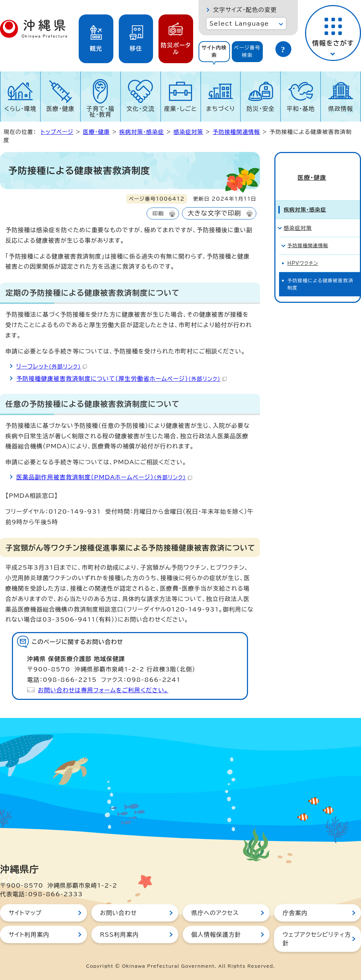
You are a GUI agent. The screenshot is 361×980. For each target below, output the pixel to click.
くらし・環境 (20, 109)
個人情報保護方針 (216, 935)
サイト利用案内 (29, 935)
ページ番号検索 (247, 51)
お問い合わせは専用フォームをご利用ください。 (103, 690)
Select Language (239, 23)
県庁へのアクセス (215, 913)
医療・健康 (60, 109)
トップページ (57, 132)
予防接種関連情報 (236, 132)
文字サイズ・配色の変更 (245, 10)
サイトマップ (25, 913)
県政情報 (341, 109)
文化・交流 (140, 109)
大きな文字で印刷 (214, 213)
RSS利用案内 (119, 935)
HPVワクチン (303, 251)
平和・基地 (301, 109)
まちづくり (221, 109)
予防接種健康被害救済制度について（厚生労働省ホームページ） (121, 379)
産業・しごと (180, 109)
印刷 (158, 214)
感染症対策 (188, 132)
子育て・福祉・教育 (101, 112)
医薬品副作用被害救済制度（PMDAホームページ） (104, 477)
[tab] (214, 52)
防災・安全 (261, 109)
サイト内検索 (214, 51)
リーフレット (52, 366)
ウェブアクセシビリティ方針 (317, 939)
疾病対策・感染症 (142, 132)
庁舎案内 (295, 913)
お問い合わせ (118, 913)
